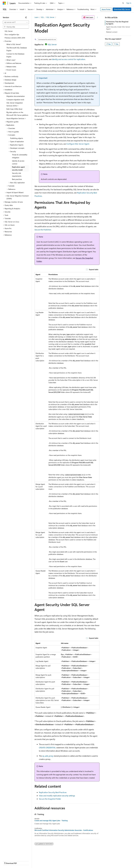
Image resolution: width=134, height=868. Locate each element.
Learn (37, 17)
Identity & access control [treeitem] (18, 162)
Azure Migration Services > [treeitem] (16, 118)
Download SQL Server (122, 9)
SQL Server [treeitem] (9, 31)
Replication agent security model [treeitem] (18, 168)
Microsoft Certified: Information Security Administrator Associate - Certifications (64, 830)
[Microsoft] (4, 3)
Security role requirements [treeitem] (17, 175)
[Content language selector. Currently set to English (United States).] (13, 855)
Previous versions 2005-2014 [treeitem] (15, 38)
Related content (112, 32)
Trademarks (96, 861)
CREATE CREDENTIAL (47, 747)
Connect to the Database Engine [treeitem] (15, 55)
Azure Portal (106, 9)
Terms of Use (84, 861)
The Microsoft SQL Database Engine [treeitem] (17, 49)
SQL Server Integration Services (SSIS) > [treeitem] (15, 104)
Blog (31, 861)
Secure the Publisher (43, 230)
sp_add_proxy (48, 756)
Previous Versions (21, 861)
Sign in (129, 3)
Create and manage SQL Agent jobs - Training (51, 821)
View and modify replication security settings (57, 796)
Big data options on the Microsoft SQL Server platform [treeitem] (17, 114)
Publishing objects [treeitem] (17, 138)
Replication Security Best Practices (53, 792)
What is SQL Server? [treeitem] (14, 44)
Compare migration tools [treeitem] (15, 100)
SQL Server (50, 17)
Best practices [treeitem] (17, 179)
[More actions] (97, 17)
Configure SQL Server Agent (78, 144)
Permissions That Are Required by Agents (117, 23)
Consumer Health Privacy (66, 861)
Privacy (50, 861)
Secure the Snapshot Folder (50, 799)
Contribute (41, 861)
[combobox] (16, 22)
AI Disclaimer (7, 861)
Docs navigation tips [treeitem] (12, 34)
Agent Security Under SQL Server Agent (118, 28)
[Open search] (123, 3)
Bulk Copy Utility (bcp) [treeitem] (14, 109)
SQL (42, 17)
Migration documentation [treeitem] (16, 96)
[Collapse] (26, 17)
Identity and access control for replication (69, 59)
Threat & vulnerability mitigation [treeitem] (20, 156)
